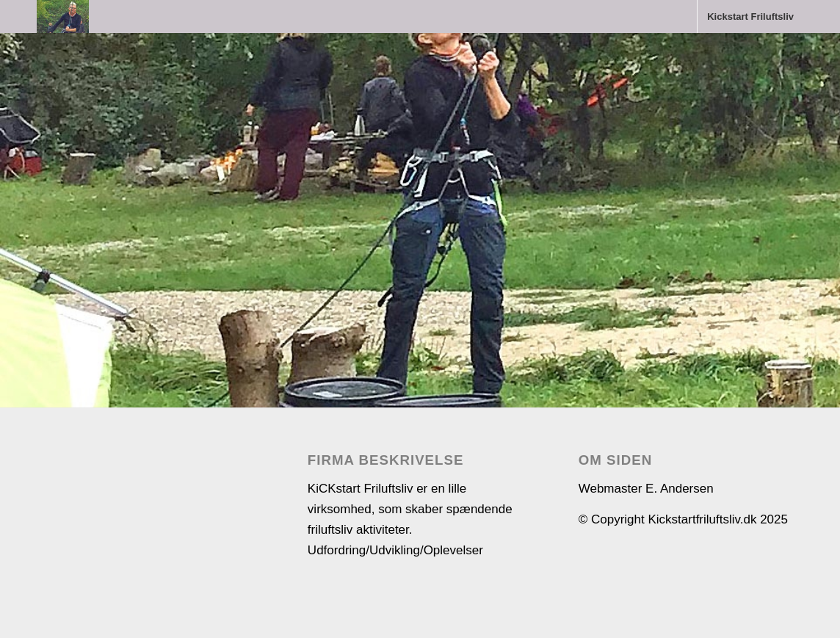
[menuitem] (750, 17)
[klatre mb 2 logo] (63, 17)
